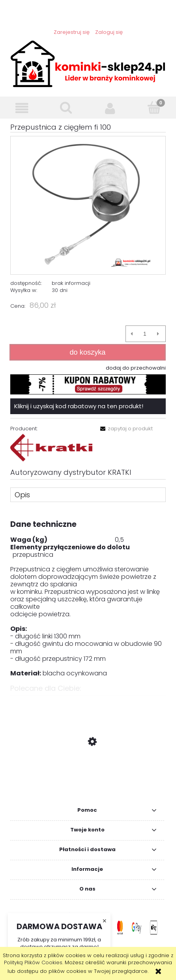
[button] (22, 108)
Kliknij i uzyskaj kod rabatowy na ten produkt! (79, 406)
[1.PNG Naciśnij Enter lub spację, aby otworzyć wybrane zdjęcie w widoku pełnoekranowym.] (88, 205)
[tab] (88, 495)
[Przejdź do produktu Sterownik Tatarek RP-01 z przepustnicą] (88, 779)
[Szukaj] (66, 108)
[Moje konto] (110, 108)
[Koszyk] (154, 108)
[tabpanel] (88, 595)
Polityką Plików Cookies (33, 962)
